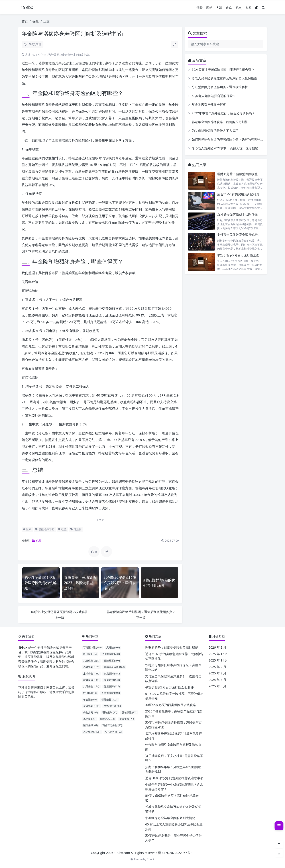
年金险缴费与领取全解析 (209, 104)
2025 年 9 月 (217, 667)
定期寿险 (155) (91, 674)
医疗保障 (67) (91, 725)
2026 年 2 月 (217, 647)
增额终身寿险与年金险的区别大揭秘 (170, 818)
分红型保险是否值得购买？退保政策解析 (220, 87)
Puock (151, 859)
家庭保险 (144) (91, 680)
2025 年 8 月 (217, 673)
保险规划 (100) (91, 706)
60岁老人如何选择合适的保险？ (214, 96)
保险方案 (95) (91, 712)
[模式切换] (257, 8)
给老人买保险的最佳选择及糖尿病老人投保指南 (224, 78)
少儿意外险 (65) (113, 732)
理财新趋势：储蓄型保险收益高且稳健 (244, 174)
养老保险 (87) (129, 712)
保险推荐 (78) (127, 719)
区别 (27, 529)
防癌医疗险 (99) (112, 706)
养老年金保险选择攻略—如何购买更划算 (220, 122)
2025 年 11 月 (218, 660)
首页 (25, 21)
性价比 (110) (90, 693)
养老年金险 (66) (92, 732)
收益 (62, 529)
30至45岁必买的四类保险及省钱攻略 (171, 705)
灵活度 (76, 529)
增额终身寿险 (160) (114, 667)
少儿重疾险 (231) (111, 654)
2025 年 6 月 (217, 686)
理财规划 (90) (110, 712)
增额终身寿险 (45, 529)
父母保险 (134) (91, 686)
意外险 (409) (113, 647)
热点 (239, 8)
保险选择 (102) (109, 700)
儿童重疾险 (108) (111, 693)
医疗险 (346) (90, 654)
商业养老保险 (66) (112, 725)
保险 (199, 8)
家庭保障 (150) (112, 674)
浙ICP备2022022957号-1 (176, 853)
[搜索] (263, 8)
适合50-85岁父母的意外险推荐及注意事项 (174, 778)
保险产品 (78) (107, 719)
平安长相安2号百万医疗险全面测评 (241, 255)
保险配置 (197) (112, 661)
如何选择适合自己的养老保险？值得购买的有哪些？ (228, 139)
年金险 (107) (90, 700)
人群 (219, 8)
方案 (248, 8)
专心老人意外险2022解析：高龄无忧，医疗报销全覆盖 (230, 148)
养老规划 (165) (91, 667)
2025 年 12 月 (218, 654)
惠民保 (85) (89, 719)
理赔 (209, 8)
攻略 (229, 8)
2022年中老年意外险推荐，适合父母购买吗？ (223, 113)
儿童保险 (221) (91, 661)
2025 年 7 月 (217, 680)
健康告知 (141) (112, 680)
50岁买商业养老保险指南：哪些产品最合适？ (223, 70)
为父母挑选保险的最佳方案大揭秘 (215, 131)
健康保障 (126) (112, 686)
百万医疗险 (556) (92, 647)
